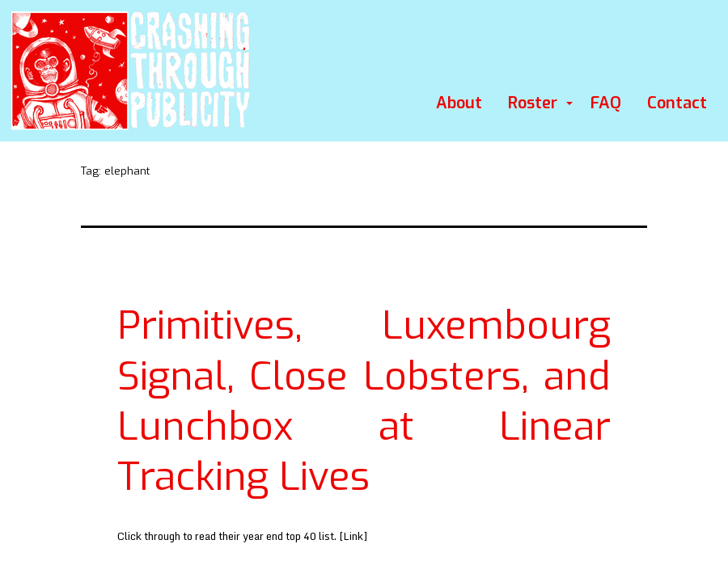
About (459, 103)
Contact (677, 103)
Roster (533, 103)
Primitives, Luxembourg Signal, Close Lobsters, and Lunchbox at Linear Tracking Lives (364, 401)
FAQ (606, 103)
